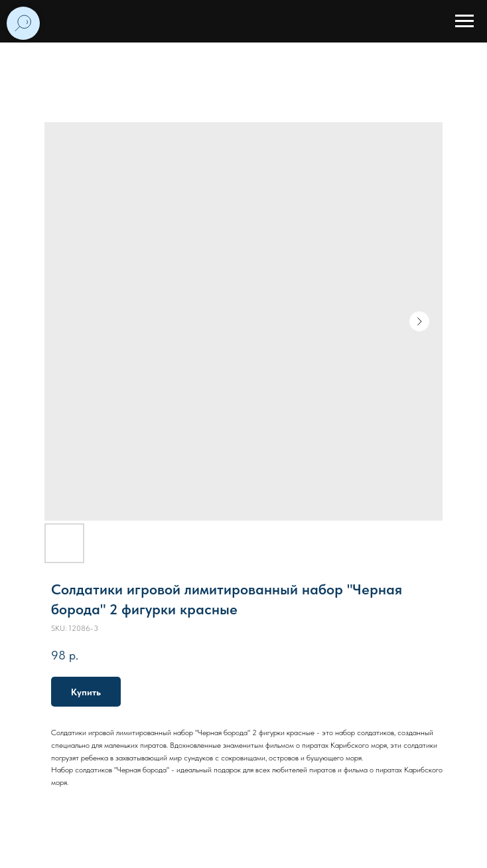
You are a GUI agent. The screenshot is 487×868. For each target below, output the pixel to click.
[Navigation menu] (464, 21)
